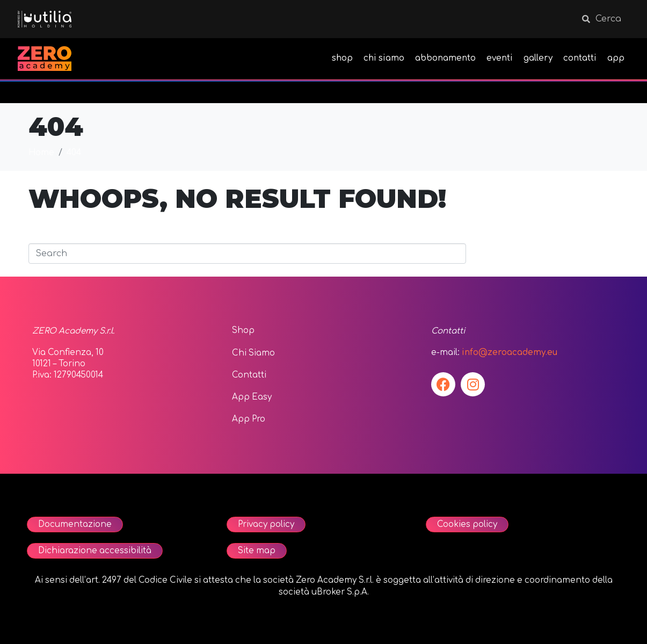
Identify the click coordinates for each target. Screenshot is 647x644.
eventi (500, 58)
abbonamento (445, 58)
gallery (538, 58)
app (616, 58)
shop (342, 58)
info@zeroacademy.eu (510, 353)
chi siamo (384, 58)
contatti (580, 58)
